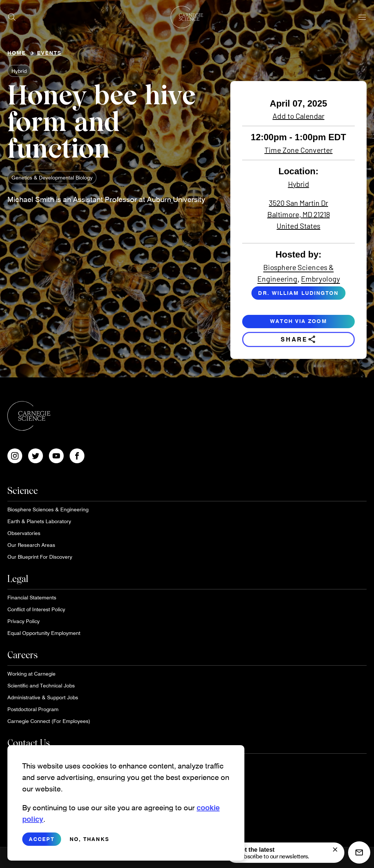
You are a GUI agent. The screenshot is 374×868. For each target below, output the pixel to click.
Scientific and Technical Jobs (41, 685)
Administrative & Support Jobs (43, 697)
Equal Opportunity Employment (44, 633)
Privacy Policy (24, 621)
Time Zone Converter (298, 150)
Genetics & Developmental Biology (52, 177)
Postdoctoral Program (33, 709)
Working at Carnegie (31, 674)
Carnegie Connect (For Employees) (49, 721)
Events (49, 53)
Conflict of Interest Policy (36, 609)
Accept (42, 840)
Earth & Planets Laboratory (39, 521)
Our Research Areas (31, 545)
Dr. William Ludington (298, 293)
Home (17, 53)
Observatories (24, 533)
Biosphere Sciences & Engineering (48, 509)
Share (299, 339)
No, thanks (89, 840)
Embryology (320, 279)
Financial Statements (32, 597)
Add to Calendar (298, 116)
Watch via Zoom (298, 321)
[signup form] (335, 850)
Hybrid (19, 71)
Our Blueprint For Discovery (40, 557)
